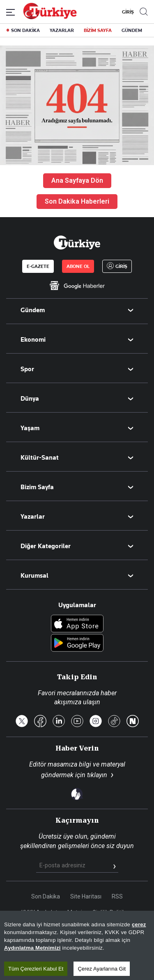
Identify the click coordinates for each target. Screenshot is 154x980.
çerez (139, 924)
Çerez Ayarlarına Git (102, 969)
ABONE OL (78, 266)
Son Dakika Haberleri (77, 201)
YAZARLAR (62, 30)
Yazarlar (33, 517)
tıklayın (97, 775)
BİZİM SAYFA (98, 30)
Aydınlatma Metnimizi (32, 948)
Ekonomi (33, 340)
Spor (27, 369)
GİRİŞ (127, 12)
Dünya (30, 399)
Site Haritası (86, 896)
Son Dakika (46, 896)
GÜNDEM (132, 30)
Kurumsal (34, 576)
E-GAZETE (38, 266)
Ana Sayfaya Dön (77, 180)
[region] (77, 945)
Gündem (33, 310)
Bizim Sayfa (37, 487)
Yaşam (30, 428)
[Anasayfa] (77, 243)
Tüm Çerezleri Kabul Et (36, 969)
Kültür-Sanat (40, 458)
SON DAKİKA (25, 30)
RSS (117, 896)
